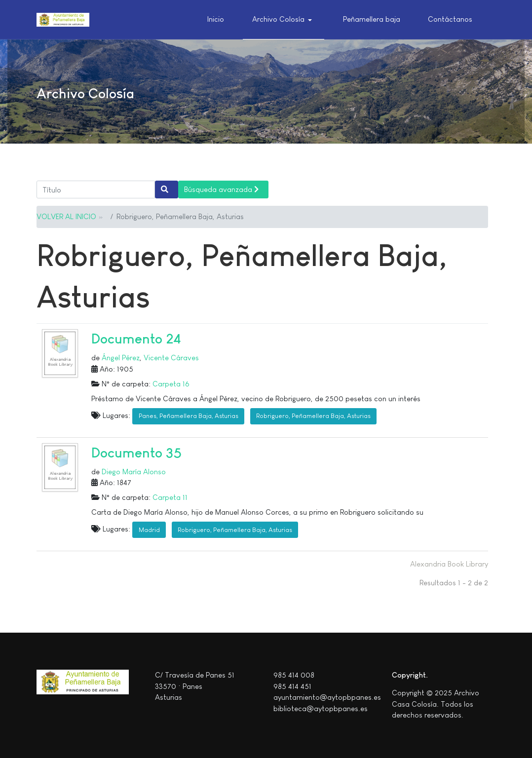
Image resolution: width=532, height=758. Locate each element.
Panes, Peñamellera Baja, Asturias (189, 416)
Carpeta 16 (171, 384)
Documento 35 (136, 453)
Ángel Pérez (121, 358)
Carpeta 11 (170, 497)
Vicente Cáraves (171, 358)
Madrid (149, 530)
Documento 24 (136, 339)
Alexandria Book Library (449, 564)
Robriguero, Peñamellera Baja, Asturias (313, 416)
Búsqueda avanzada (221, 189)
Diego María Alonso (134, 472)
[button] (284, 20)
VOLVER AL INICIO (66, 216)
